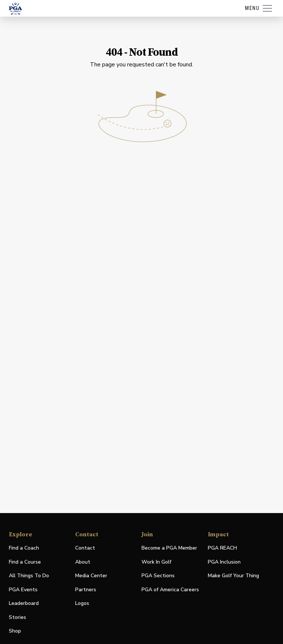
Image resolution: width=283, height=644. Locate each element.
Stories (18, 617)
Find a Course (25, 562)
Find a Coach (24, 548)
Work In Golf (156, 562)
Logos (82, 603)
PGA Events (23, 590)
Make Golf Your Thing (233, 576)
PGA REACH (222, 548)
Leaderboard (24, 603)
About (83, 562)
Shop (15, 631)
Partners (86, 590)
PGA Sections (158, 576)
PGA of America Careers (170, 590)
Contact (85, 548)
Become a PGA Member (169, 548)
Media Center (91, 576)
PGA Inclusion (224, 562)
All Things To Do (29, 576)
